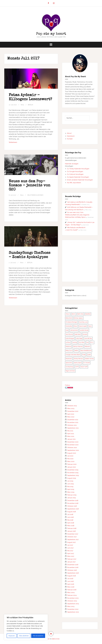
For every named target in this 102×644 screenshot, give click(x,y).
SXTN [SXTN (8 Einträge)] (77, 367)
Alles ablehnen (24, 636)
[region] (26, 627)
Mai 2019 (70, 487)
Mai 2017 (70, 551)
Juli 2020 (70, 456)
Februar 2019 (72, 495)
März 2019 (71, 492)
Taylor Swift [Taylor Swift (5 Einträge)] (84, 367)
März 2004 (71, 593)
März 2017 (71, 556)
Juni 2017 (70, 548)
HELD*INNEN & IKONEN (35, 195)
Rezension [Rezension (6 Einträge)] (69, 359)
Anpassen (12, 636)
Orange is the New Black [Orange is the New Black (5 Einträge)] (73, 355)
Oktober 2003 (72, 601)
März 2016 (71, 587)
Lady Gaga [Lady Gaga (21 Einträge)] (79, 338)
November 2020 (73, 445)
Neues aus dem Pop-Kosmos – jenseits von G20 (30, 186)
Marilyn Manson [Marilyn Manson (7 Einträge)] (78, 346)
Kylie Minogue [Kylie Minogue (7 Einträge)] (70, 338)
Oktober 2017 (72, 537)
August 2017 (71, 542)
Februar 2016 (72, 590)
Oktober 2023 (72, 406)
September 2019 (73, 475)
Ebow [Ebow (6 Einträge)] (76, 326)
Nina (22, 105)
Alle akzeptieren (38, 636)
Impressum (71, 136)
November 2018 (73, 503)
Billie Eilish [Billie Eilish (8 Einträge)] (69, 318)
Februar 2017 (72, 559)
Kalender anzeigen (72, 164)
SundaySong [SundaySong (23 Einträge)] (69, 367)
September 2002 (73, 612)
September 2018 (73, 509)
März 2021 (71, 436)
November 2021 (73, 422)
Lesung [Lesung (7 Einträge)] (75, 342)
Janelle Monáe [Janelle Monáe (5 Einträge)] (84, 330)
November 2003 (73, 598)
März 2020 (71, 461)
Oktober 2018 (72, 506)
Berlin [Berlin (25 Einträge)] (74, 314)
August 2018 (72, 512)
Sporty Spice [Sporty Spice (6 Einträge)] (78, 363)
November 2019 (73, 473)
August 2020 (72, 453)
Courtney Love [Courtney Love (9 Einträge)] (83, 322)
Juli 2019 (70, 481)
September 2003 (73, 604)
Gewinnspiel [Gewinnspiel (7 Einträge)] (83, 326)
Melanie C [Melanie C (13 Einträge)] (88, 346)
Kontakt (70, 139)
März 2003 (71, 606)
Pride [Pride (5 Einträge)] (84, 355)
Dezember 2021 (73, 420)
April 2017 (71, 553)
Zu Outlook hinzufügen (75, 174)
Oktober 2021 (72, 425)
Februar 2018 (72, 528)
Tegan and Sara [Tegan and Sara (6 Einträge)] (70, 371)
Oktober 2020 (72, 448)
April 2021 (71, 434)
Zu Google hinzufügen (75, 171)
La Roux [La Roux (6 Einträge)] (68, 342)
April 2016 (71, 584)
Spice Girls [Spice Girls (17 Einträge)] (69, 363)
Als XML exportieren (74, 183)
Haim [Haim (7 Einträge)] (90, 326)
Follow (67, 385)
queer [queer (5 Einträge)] (89, 355)
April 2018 (71, 523)
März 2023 (71, 408)
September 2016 (73, 573)
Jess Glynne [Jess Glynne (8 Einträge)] (69, 334)
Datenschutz (56, 639)
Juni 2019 (70, 484)
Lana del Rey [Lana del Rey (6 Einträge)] (88, 338)
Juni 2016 (70, 581)
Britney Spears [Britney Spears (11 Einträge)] (78, 318)
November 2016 (73, 567)
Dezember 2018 (73, 501)
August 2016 (72, 576)
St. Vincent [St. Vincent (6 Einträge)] (87, 363)
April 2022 (71, 414)
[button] (69, 166)
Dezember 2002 (73, 609)
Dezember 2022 (73, 411)
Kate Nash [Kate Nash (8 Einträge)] (78, 334)
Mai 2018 (70, 520)
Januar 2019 (71, 498)
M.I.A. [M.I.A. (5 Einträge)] (92, 342)
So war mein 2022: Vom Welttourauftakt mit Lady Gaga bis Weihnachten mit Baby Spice (77, 215)
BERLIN (30, 105)
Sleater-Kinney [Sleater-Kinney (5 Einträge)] (89, 359)
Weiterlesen (17, 143)
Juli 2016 (70, 579)
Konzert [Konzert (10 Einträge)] (85, 334)
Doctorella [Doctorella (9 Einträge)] (69, 326)
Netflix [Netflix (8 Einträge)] (76, 350)
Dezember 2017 (73, 534)
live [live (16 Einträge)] (87, 342)
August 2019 (72, 478)
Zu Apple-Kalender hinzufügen (78, 177)
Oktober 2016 (72, 570)
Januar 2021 (71, 439)
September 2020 (73, 450)
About (69, 133)
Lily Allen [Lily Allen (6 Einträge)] (82, 342)
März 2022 (71, 417)
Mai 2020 (70, 459)
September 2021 (73, 428)
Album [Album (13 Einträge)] (68, 314)
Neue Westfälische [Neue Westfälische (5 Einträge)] (86, 350)
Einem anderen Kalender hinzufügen (80, 180)
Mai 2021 (70, 431)
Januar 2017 (71, 562)
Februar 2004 (72, 595)
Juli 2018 (70, 514)
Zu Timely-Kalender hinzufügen (78, 169)
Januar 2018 (71, 531)
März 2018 (71, 526)
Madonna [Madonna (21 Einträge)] (68, 346)
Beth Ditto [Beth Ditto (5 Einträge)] (80, 314)
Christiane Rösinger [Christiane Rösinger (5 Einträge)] (71, 322)
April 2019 (71, 489)
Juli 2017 (70, 545)
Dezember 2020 (73, 442)
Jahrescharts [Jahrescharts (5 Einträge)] (74, 330)
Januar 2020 (72, 467)
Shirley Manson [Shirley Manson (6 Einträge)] (78, 359)
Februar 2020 (72, 464)
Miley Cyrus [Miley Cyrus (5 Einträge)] (69, 350)
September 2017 (73, 540)
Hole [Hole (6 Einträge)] (67, 330)
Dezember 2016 (73, 565)
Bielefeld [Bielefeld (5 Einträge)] (88, 314)
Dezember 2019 (73, 470)
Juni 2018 (70, 517)
